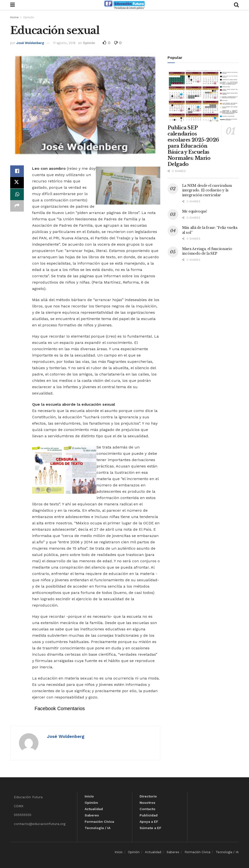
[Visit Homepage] (124, 5)
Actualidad (94, 809)
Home (14, 17)
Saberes (92, 815)
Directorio (148, 796)
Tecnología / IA (98, 828)
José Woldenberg (30, 43)
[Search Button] (236, 5)
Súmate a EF (151, 828)
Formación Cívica (99, 822)
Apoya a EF (149, 822)
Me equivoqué (195, 211)
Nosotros (147, 803)
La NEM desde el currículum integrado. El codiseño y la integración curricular (207, 190)
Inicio (89, 796)
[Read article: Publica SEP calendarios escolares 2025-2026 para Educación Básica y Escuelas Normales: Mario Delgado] (203, 96)
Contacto (147, 809)
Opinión (29, 17)
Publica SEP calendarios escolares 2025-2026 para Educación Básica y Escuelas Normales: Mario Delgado (193, 146)
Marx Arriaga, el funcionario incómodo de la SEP (207, 251)
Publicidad (149, 815)
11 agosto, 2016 (64, 43)
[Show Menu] (13, 5)
